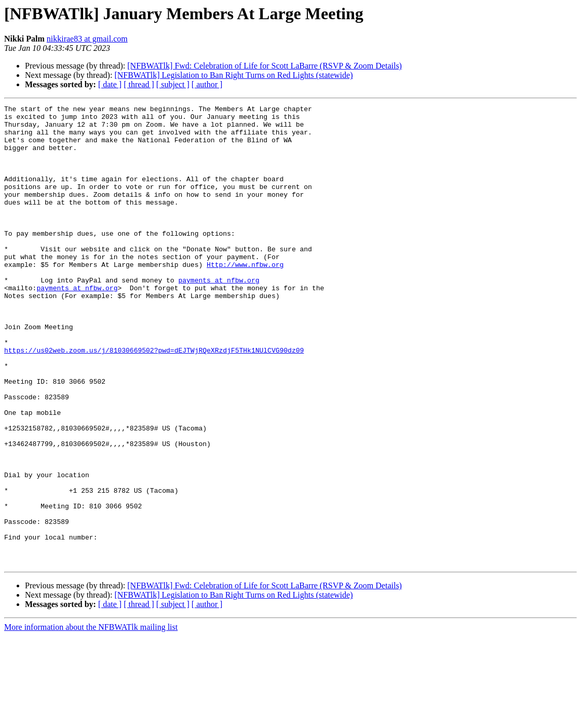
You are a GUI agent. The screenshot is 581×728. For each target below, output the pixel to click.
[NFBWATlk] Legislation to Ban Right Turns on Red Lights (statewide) (233, 75)
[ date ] (110, 84)
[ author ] (207, 84)
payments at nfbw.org (219, 316)
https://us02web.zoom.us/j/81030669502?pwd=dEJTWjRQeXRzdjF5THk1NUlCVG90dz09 (154, 400)
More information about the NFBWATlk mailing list (91, 719)
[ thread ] (139, 84)
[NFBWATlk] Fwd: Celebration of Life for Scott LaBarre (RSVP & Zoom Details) (265, 66)
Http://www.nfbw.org (245, 297)
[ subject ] (173, 84)
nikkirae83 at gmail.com (87, 39)
